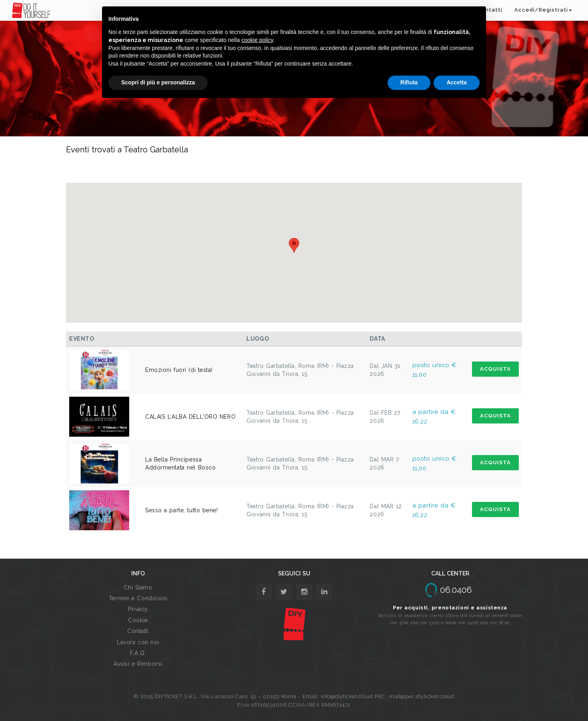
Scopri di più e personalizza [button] (158, 82)
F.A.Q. (138, 653)
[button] (294, 245)
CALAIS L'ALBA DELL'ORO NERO (190, 417)
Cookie (138, 620)
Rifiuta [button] (409, 82)
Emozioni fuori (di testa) (179, 370)
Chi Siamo (138, 587)
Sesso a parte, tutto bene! (182, 510)
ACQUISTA (495, 369)
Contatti (138, 631)
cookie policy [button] (257, 40)
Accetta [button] (457, 82)
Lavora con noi (138, 642)
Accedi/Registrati (543, 10)
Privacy (138, 609)
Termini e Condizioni (138, 598)
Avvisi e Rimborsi (138, 664)
